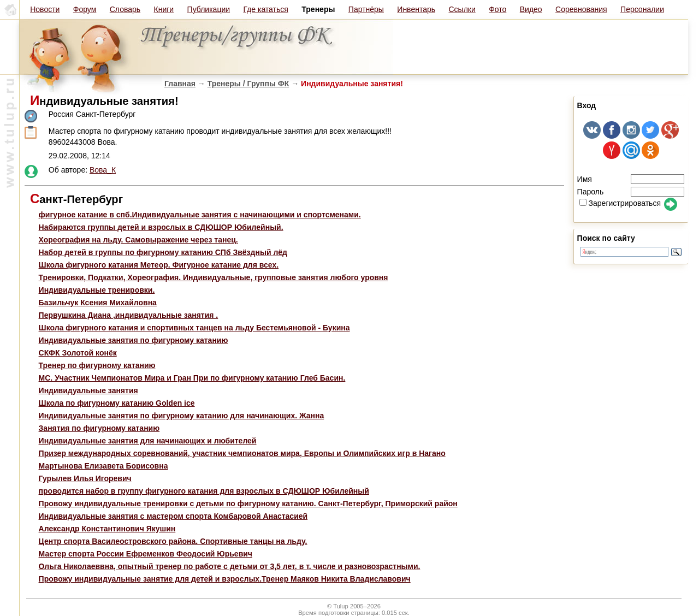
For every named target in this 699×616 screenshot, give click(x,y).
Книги (164, 9)
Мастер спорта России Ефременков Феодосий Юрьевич (146, 554)
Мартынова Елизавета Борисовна (103, 466)
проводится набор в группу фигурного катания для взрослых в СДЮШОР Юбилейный (204, 491)
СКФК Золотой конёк (78, 353)
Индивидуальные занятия (88, 390)
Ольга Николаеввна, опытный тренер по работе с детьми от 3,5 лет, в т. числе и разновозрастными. (230, 566)
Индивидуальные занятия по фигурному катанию (134, 340)
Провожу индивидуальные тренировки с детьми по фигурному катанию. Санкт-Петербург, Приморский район (248, 504)
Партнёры (366, 9)
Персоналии (642, 9)
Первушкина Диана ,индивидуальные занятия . (129, 315)
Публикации (209, 9)
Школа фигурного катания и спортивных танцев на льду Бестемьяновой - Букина (194, 328)
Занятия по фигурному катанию (99, 428)
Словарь (125, 9)
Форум (85, 9)
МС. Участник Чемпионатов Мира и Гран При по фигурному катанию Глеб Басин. (192, 378)
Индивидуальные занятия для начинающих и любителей (148, 441)
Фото (497, 9)
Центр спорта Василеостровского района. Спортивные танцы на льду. (173, 541)
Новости (45, 9)
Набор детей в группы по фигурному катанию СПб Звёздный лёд (163, 252)
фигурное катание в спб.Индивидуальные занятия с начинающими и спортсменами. (200, 215)
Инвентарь (416, 9)
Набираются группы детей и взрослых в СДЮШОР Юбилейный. (161, 227)
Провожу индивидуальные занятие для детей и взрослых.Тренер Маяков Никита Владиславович (225, 579)
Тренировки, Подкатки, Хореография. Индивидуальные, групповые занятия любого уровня (214, 277)
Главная (180, 84)
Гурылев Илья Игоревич (85, 478)
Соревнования (581, 9)
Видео (531, 9)
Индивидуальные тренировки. (97, 290)
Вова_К (103, 170)
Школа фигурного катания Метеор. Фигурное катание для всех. (159, 265)
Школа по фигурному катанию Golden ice (117, 403)
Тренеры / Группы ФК (248, 84)
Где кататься (265, 9)
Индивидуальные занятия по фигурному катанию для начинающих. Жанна (182, 416)
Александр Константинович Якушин (107, 529)
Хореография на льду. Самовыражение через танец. (138, 240)
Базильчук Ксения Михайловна (98, 303)
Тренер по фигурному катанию (97, 365)
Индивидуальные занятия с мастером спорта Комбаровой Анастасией (173, 516)
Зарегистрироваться (620, 203)
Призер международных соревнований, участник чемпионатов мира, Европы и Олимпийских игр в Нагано (242, 453)
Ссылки (462, 9)
